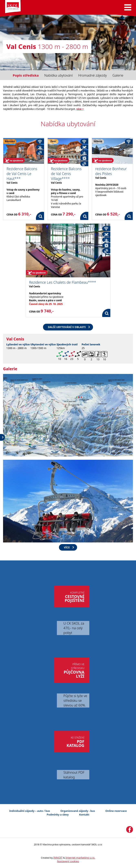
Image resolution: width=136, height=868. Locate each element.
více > (80, 109)
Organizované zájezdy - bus (78, 811)
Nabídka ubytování (58, 75)
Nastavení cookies (68, 861)
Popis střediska (26, 75)
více (67, 547)
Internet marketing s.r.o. (80, 858)
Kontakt (84, 814)
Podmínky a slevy (58, 814)
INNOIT (58, 858)
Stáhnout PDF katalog (74, 775)
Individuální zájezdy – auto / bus (29, 811)
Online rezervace (116, 811)
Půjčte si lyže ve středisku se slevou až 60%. (75, 700)
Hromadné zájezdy (93, 75)
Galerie (118, 75)
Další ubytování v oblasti (67, 327)
